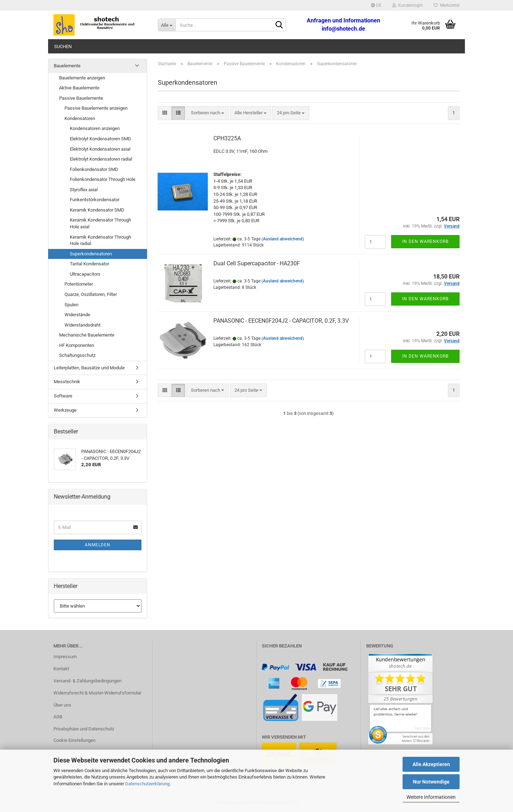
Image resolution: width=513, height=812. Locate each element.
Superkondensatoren (91, 254)
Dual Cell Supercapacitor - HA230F (257, 263)
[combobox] (208, 113)
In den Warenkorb (425, 241)
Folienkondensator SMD (94, 169)
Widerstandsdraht (82, 325)
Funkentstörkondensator (95, 200)
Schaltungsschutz (77, 355)
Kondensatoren (80, 118)
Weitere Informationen (431, 797)
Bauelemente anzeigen (82, 78)
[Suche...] (167, 25)
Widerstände (77, 315)
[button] (376, 5)
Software (63, 396)
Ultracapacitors (85, 274)
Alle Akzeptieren (431, 764)
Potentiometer (79, 284)
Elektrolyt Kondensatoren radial (101, 159)
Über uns (62, 705)
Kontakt (61, 669)
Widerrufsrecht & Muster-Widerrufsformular (97, 693)
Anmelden (98, 545)
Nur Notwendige (431, 782)
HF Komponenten (77, 345)
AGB (58, 717)
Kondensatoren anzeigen (95, 128)
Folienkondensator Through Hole (103, 179)
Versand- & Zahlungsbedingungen (87, 681)
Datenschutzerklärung (147, 784)
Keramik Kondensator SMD (97, 210)
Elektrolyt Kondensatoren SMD (100, 139)
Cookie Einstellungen (74, 740)
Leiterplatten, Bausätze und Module (89, 368)
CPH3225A (227, 138)
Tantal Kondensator (89, 264)
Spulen (71, 305)
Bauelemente (67, 66)
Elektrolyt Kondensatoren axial (100, 149)
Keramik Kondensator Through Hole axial (100, 223)
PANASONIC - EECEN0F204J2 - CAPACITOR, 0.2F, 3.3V (281, 321)
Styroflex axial (84, 190)
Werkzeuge (65, 410)
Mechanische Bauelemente (87, 335)
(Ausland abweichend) (283, 239)
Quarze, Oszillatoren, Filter (91, 294)
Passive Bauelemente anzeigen (96, 108)
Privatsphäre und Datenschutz (84, 729)
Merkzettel (447, 5)
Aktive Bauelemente (79, 88)
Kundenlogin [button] (408, 5)
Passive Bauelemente (81, 98)
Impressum (65, 657)
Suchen (63, 46)
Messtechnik (67, 382)
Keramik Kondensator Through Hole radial (100, 240)
